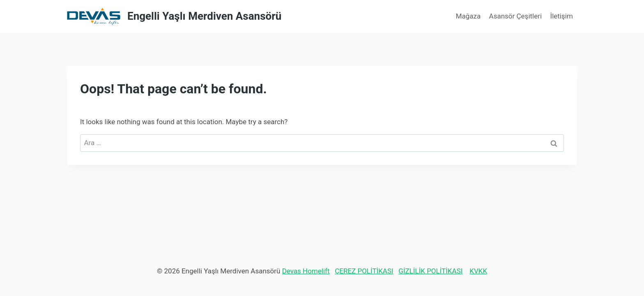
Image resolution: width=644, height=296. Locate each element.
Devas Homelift (306, 271)
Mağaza (468, 16)
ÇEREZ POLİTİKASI (364, 271)
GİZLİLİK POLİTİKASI (430, 271)
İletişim (562, 16)
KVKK (478, 271)
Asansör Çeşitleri (516, 16)
